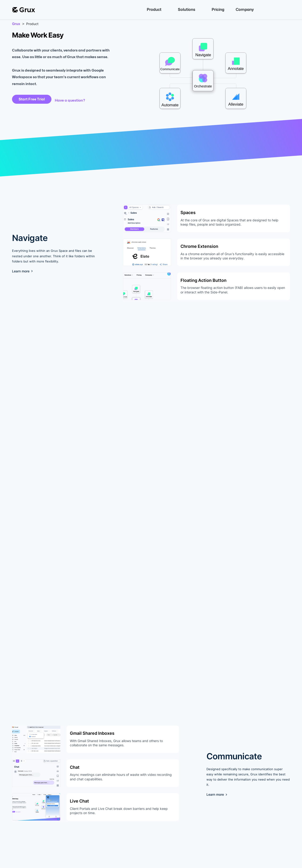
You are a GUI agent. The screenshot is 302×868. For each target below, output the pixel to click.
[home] (24, 10)
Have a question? (70, 100)
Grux (16, 24)
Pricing (218, 10)
